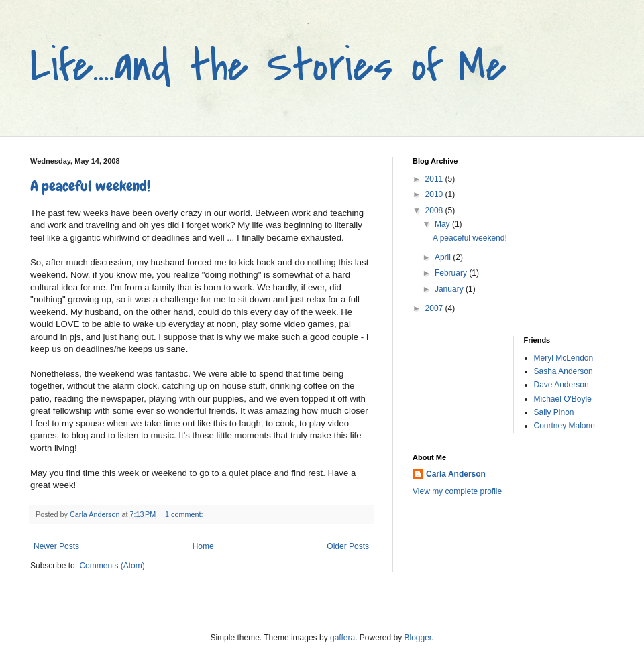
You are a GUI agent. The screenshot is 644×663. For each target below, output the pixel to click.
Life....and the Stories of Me (268, 66)
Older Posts (348, 546)
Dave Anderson (561, 385)
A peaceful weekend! (90, 186)
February (452, 273)
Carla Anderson (456, 474)
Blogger (418, 638)
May (443, 224)
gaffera (342, 638)
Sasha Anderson (563, 371)
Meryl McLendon (564, 358)
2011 (435, 179)
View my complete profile (457, 491)
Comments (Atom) (112, 566)
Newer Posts (56, 546)
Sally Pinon (554, 412)
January (450, 289)
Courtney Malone (565, 426)
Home (203, 546)
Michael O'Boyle (563, 399)
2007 (435, 308)
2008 (435, 210)
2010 (435, 194)
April (444, 257)
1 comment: (185, 514)
